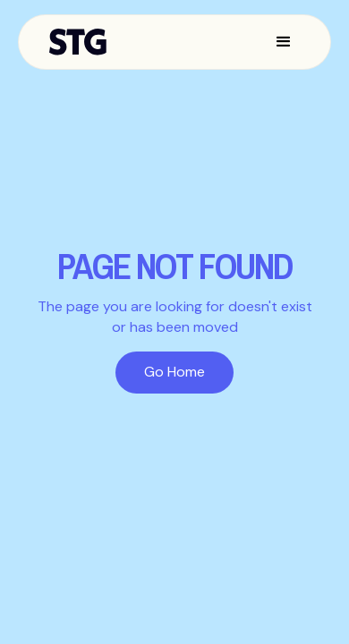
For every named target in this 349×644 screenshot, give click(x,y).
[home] (82, 42)
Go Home (174, 372)
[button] (284, 42)
